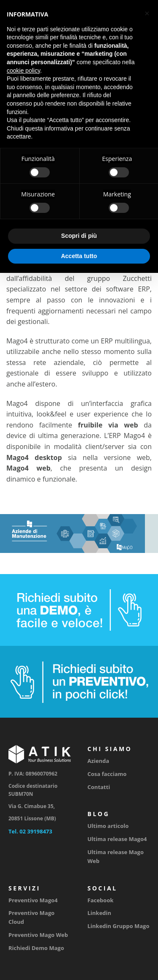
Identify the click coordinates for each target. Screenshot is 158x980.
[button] (147, 14)
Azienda (99, 761)
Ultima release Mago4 (117, 839)
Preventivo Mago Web (38, 935)
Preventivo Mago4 (33, 900)
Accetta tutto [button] (79, 256)
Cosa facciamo (107, 774)
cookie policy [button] (23, 71)
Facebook (101, 900)
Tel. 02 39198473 (30, 831)
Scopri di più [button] (79, 236)
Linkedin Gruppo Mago (119, 926)
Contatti (99, 787)
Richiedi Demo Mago (36, 948)
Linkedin (99, 913)
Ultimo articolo (108, 826)
